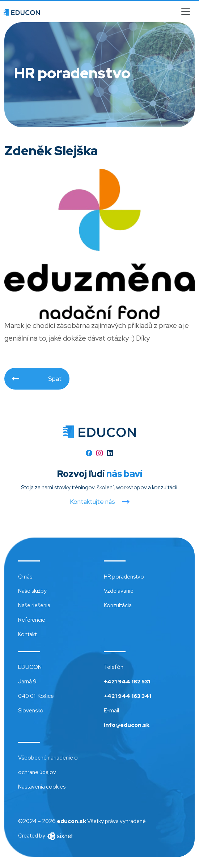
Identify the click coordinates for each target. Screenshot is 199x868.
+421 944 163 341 (128, 696)
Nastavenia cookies (42, 787)
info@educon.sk (127, 725)
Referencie (32, 620)
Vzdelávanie (119, 591)
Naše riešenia (34, 605)
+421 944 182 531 (127, 682)
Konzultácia (118, 605)
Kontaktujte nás (92, 502)
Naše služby (32, 591)
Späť (55, 379)
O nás (25, 577)
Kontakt (27, 634)
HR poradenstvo (124, 577)
